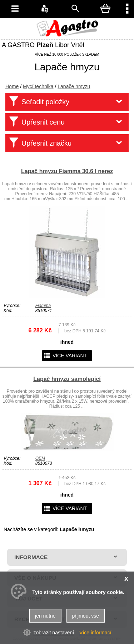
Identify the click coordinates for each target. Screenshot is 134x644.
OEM (40, 458)
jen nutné (45, 616)
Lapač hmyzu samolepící (67, 379)
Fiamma (43, 306)
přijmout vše (86, 616)
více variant (65, 356)
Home (12, 86)
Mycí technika (38, 86)
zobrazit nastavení (54, 633)
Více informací (95, 633)
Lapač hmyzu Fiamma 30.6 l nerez (67, 171)
